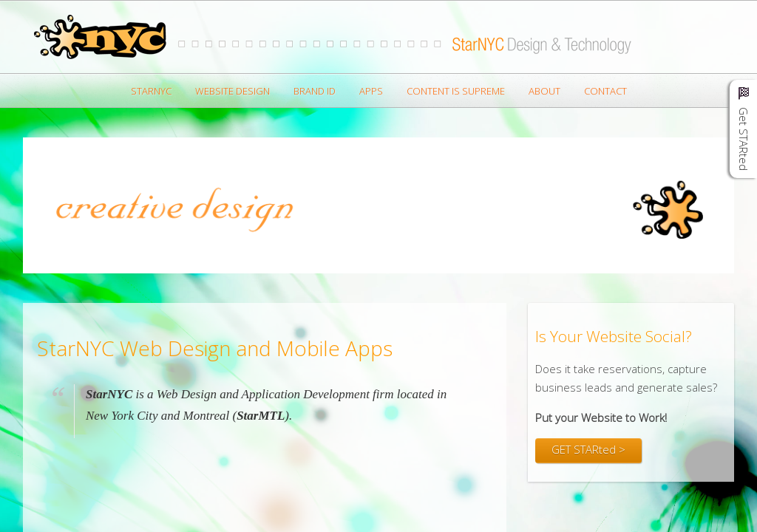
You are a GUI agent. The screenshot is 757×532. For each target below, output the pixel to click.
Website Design (232, 91)
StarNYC (151, 91)
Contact (605, 91)
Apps (371, 91)
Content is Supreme (456, 91)
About (544, 91)
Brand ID (315, 91)
